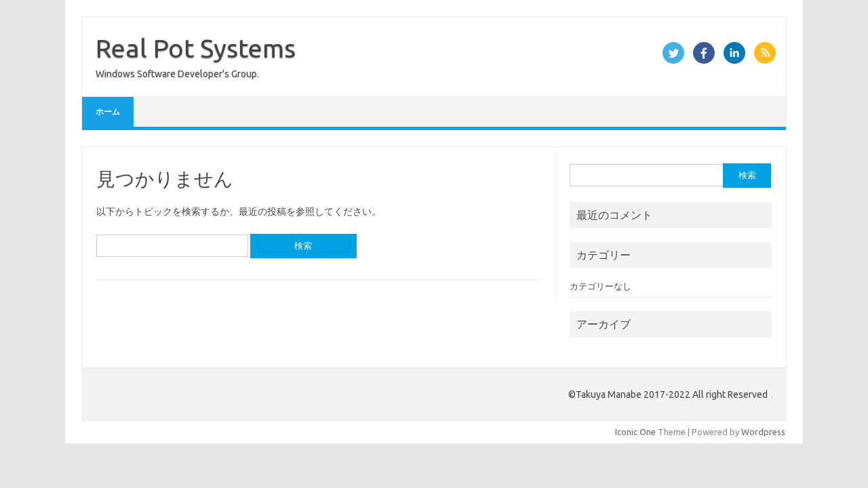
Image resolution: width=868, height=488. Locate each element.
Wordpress (763, 432)
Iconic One (635, 432)
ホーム (108, 111)
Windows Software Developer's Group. (177, 74)
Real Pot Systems (196, 48)
